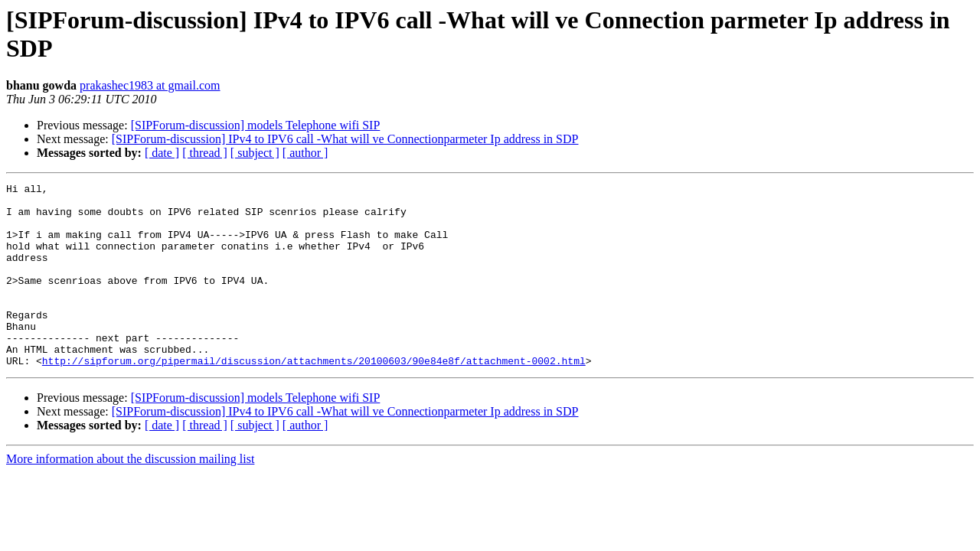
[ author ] (305, 153)
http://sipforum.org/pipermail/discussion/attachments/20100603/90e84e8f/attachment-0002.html (314, 397)
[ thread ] (205, 153)
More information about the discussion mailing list (130, 496)
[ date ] (162, 153)
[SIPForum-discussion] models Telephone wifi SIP (256, 125)
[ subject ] (255, 153)
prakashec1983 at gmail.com (150, 85)
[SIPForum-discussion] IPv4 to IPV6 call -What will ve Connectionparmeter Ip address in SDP (345, 139)
